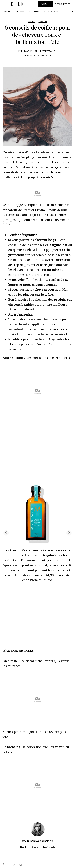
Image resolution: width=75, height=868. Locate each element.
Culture (35, 11)
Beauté (20, 11)
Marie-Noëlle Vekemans (40, 51)
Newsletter (63, 4)
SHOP (45, 4)
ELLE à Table (52, 11)
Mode (8, 11)
